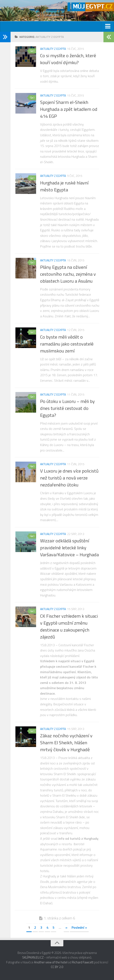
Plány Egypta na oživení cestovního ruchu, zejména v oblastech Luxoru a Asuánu (68, 274)
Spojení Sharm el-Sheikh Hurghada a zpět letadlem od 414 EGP (69, 109)
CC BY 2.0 (57, 967)
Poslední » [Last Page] (79, 927)
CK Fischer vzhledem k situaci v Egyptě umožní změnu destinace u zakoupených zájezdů (69, 626)
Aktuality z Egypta (53, 49)
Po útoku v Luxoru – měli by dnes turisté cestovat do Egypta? (67, 408)
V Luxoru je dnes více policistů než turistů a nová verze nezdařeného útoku (69, 478)
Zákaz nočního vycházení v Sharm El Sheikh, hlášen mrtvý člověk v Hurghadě (66, 743)
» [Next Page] (66, 927)
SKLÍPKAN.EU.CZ (33, 957)
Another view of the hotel (51, 962)
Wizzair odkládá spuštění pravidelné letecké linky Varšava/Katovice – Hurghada (69, 548)
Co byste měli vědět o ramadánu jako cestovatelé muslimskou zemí (67, 344)
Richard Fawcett (83, 962)
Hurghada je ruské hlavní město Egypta (64, 186)
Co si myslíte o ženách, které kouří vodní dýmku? (68, 59)
